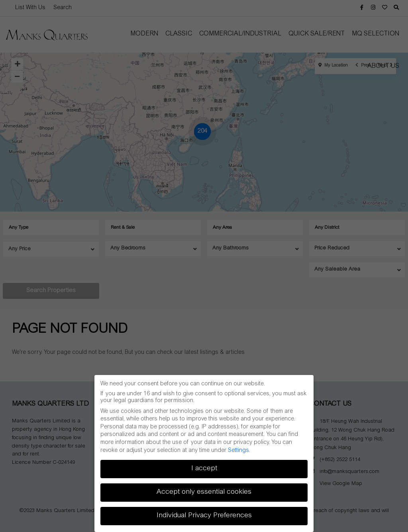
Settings (238, 451)
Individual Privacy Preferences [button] (204, 516)
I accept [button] (204, 469)
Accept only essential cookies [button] (204, 492)
